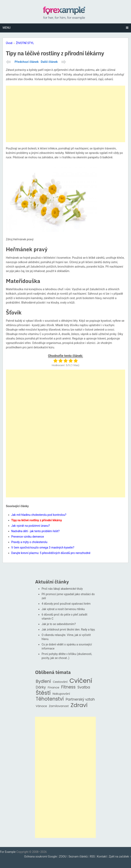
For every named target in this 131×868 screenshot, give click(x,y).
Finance (54, 688)
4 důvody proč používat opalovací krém (66, 604)
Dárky (41, 687)
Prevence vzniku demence (28, 537)
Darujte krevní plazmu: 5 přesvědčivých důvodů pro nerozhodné (51, 553)
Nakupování (61, 694)
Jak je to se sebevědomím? (59, 624)
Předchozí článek (27, 62)
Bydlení (43, 681)
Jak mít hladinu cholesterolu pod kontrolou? (39, 515)
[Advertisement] (65, 114)
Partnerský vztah (80, 699)
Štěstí (43, 693)
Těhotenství (50, 699)
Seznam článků (78, 856)
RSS (92, 856)
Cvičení (81, 681)
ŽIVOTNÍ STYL (25, 43)
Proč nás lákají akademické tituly (62, 589)
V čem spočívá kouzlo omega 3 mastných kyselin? (43, 547)
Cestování (60, 682)
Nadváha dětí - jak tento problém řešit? (36, 531)
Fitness (68, 687)
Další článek (49, 62)
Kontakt (102, 856)
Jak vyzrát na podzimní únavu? (31, 526)
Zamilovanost (59, 706)
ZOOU (63, 856)
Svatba (84, 687)
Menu (7, 28)
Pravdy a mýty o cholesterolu (29, 542)
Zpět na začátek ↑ (120, 856)
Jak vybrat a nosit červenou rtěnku (63, 609)
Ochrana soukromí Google (40, 856)
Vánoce (41, 706)
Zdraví (79, 705)
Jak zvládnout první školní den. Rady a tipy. (68, 629)
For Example (8, 852)
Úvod (9, 43)
